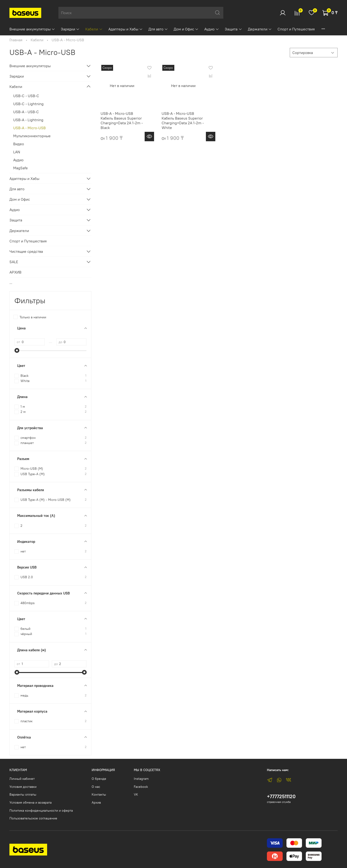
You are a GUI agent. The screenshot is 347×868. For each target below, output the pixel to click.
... (11, 282)
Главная (16, 40)
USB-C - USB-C (26, 96)
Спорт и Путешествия (296, 29)
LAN (17, 152)
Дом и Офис (186, 29)
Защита (233, 29)
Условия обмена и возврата (31, 802)
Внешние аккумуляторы (32, 29)
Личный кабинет (22, 779)
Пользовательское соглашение (33, 818)
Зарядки (70, 29)
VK (136, 794)
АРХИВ (15, 272)
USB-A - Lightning (28, 120)
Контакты (99, 794)
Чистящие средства (26, 251)
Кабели (94, 29)
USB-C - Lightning (28, 104)
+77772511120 (281, 796)
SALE (14, 262)
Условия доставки (23, 787)
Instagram (141, 779)
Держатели (260, 29)
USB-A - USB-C (26, 112)
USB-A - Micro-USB (29, 128)
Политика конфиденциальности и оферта (41, 810)
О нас (96, 787)
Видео (19, 144)
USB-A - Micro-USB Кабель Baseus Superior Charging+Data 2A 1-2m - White (183, 120)
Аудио (212, 29)
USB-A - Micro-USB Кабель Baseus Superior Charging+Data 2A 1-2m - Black (122, 120)
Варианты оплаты (23, 794)
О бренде (99, 779)
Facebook (141, 787)
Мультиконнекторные (32, 136)
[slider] (17, 350)
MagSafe (20, 168)
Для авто (158, 29)
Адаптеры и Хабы (126, 29)
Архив (96, 802)
